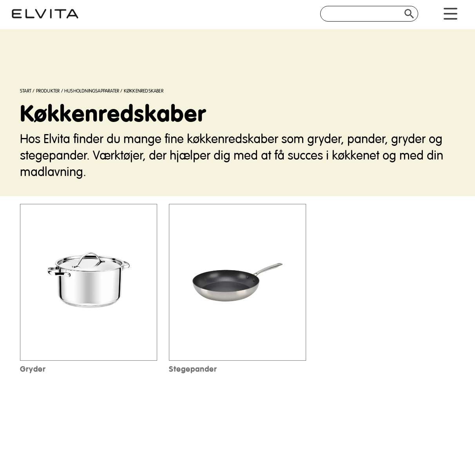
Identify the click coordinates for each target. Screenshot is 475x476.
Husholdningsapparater (92, 91)
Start (26, 91)
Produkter (48, 91)
